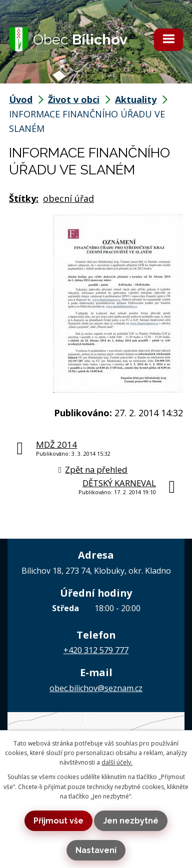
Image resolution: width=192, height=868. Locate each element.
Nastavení (96, 850)
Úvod (21, 99)
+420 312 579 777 (96, 650)
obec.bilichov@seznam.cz (96, 688)
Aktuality (136, 99)
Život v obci (74, 99)
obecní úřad (68, 198)
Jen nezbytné (131, 821)
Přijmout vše (58, 821)
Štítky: (24, 198)
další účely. (117, 762)
